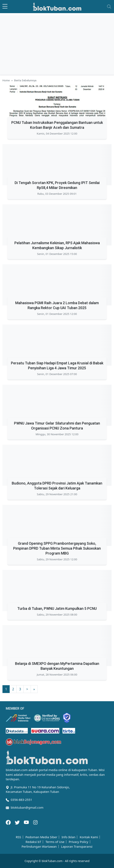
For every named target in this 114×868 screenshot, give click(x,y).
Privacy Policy (79, 842)
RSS (19, 837)
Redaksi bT (33, 842)
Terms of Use (55, 842)
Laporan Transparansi (77, 847)
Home (6, 80)
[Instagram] (35, 822)
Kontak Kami (89, 837)
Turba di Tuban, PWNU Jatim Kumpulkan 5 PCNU (57, 608)
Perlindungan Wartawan (39, 847)
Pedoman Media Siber (41, 837)
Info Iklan (68, 837)
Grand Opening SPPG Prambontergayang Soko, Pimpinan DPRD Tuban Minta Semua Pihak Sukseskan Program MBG (57, 548)
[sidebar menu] (5, 7)
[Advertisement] (57, 44)
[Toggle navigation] (109, 7)
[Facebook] (9, 822)
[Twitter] (18, 822)
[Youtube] (27, 822)
